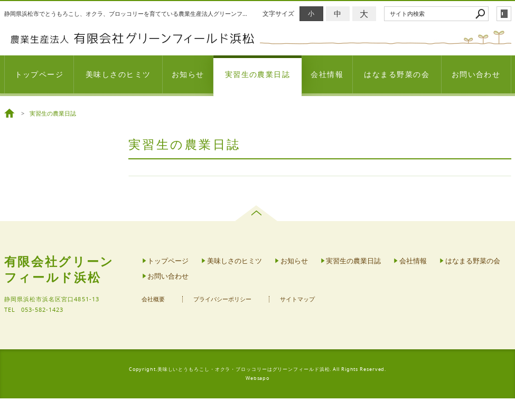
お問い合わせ (476, 74)
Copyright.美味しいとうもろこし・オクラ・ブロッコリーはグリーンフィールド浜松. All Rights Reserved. (258, 369)
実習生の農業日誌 (258, 74)
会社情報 (327, 74)
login (504, 14)
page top (257, 213)
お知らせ (188, 74)
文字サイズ (278, 13)
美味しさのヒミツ (118, 74)
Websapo (257, 378)
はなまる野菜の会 (397, 74)
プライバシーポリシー (222, 299)
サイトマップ (297, 299)
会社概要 (153, 299)
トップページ (39, 74)
